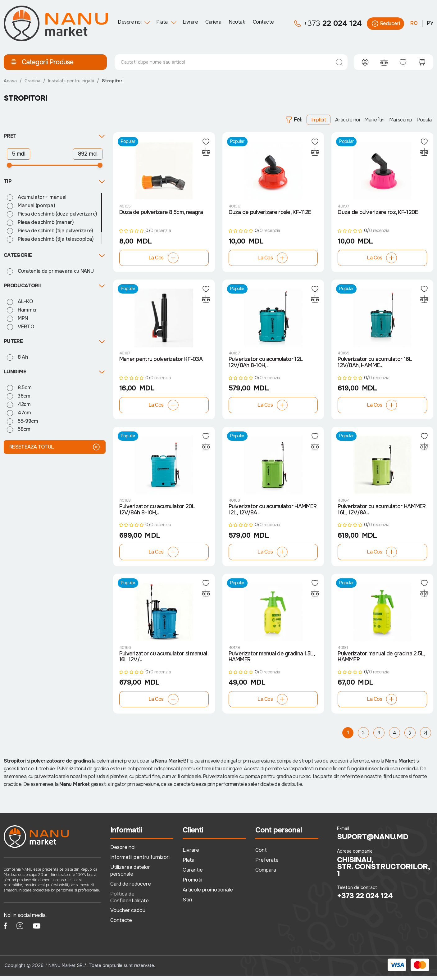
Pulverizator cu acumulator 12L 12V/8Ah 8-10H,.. (266, 365)
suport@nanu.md (373, 841)
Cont (261, 854)
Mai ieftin (374, 120)
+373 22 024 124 (365, 900)
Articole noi (347, 120)
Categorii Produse (42, 62)
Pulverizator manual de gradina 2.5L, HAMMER (382, 661)
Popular (425, 120)
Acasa (10, 81)
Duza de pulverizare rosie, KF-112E (270, 213)
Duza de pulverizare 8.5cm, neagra (161, 213)
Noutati (237, 22)
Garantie (193, 874)
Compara (266, 874)
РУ (430, 23)
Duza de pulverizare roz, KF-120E (378, 213)
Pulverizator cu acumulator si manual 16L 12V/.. (163, 661)
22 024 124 (328, 24)
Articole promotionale (208, 894)
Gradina (32, 81)
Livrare (190, 22)
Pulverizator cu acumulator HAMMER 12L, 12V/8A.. (273, 513)
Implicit (319, 120)
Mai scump (401, 120)
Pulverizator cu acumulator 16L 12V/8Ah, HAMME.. (375, 365)
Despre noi (130, 22)
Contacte (263, 22)
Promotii (192, 884)
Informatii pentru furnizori (140, 861)
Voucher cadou (128, 915)
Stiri (187, 904)
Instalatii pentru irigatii (71, 81)
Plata (162, 22)
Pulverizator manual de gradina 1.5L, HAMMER (272, 661)
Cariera (213, 22)
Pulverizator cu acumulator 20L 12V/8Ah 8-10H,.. (157, 513)
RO (414, 23)
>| (426, 737)
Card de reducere (131, 888)
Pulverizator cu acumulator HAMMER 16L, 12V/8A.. (382, 513)
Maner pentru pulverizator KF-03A (161, 362)
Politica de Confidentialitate (130, 902)
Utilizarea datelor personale (130, 875)
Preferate (267, 864)
